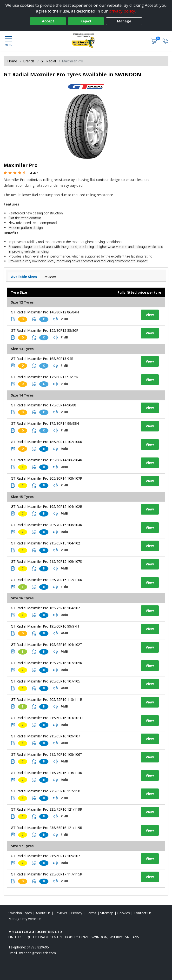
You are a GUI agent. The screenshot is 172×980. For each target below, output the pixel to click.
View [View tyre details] (150, 315)
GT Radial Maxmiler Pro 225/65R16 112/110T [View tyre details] (47, 791)
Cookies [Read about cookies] (124, 913)
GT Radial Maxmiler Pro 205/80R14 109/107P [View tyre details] (46, 478)
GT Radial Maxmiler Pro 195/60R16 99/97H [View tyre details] (45, 626)
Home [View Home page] (12, 61)
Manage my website (25, 919)
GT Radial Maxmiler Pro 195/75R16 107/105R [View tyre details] (46, 663)
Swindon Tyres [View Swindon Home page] (20, 913)
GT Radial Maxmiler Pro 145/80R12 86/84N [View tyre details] (45, 312)
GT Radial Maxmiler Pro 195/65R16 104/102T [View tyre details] (47, 645)
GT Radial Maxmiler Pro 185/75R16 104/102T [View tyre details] (47, 608)
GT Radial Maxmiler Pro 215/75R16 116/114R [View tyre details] (46, 773)
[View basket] (154, 41)
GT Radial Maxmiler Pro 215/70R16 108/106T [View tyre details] (47, 754)
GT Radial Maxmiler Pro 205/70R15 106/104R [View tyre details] (46, 525)
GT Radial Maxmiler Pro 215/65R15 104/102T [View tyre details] (47, 543)
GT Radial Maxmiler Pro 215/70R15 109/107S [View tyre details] (46, 561)
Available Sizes (24, 277)
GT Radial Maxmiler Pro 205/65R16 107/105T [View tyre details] (47, 681)
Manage (124, 21)
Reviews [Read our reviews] (61, 913)
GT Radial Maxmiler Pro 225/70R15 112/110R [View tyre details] (46, 580)
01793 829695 (38, 947)
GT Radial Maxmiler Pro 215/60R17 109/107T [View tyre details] (47, 856)
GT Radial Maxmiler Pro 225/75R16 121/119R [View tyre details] (46, 809)
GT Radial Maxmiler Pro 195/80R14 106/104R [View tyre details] (46, 460)
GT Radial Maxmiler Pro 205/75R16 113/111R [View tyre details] (46, 699)
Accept (48, 21)
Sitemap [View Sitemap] (107, 913)
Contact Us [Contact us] (143, 913)
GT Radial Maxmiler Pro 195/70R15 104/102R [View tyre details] (46, 507)
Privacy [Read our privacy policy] (77, 913)
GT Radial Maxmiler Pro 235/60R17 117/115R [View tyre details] (46, 874)
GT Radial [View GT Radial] (48, 61)
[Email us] (37, 953)
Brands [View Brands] (29, 61)
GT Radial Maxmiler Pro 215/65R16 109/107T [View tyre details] (47, 736)
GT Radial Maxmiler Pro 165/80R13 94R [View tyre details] (42, 359)
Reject (86, 21)
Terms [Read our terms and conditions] (91, 913)
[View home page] (86, 41)
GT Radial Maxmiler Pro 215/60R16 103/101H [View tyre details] (47, 718)
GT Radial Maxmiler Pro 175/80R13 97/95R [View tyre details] (45, 377)
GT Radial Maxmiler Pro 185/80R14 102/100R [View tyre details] (46, 442)
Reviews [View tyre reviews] (50, 277)
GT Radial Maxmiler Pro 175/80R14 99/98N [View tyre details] (45, 423)
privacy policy (122, 11)
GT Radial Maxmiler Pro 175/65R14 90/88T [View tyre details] (45, 405)
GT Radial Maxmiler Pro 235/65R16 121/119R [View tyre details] (46, 828)
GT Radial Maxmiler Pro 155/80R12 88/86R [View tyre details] (45, 330)
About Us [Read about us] (43, 913)
